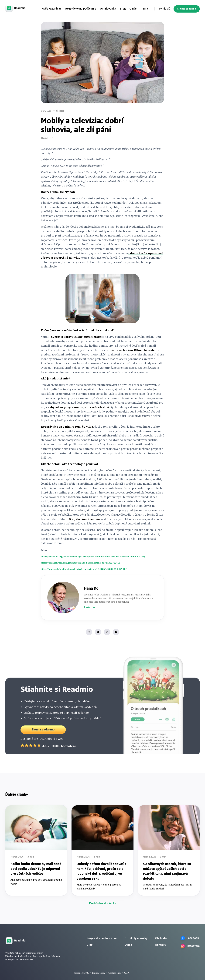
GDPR (127, 973)
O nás (133, 9)
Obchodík (161, 938)
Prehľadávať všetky (103, 903)
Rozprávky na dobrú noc (102, 938)
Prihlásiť (164, 9)
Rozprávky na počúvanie (81, 9)
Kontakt (160, 945)
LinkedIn (89, 607)
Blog (123, 9)
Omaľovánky (108, 9)
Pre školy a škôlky (136, 938)
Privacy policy (99, 973)
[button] (145, 9)
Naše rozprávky (52, 9)
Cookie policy (115, 973)
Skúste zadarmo (187, 9)
